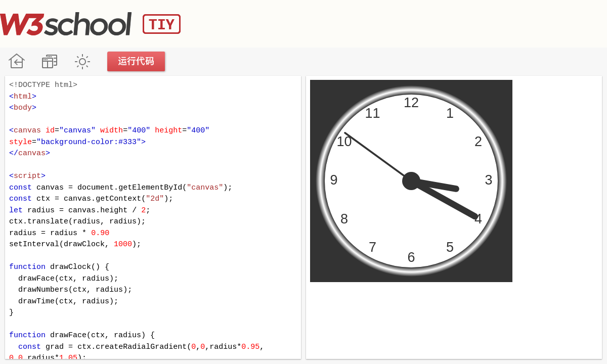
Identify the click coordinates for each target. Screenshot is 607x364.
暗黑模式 (82, 61)
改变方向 (49, 61)
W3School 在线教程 (16, 61)
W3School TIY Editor (90, 24)
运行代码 (137, 61)
